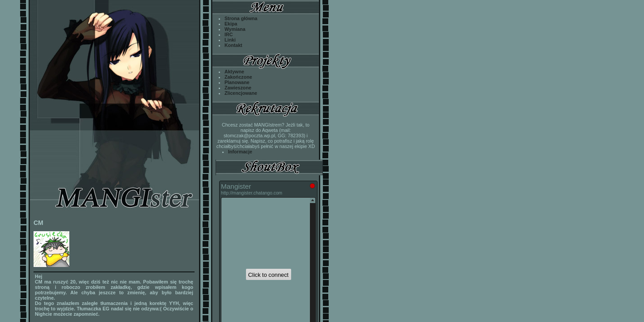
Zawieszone (238, 88)
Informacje (240, 152)
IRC (229, 34)
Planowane (237, 82)
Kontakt (233, 45)
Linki (230, 40)
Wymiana (235, 29)
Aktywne (234, 72)
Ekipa (231, 24)
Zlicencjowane (241, 93)
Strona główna (241, 18)
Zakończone (238, 77)
